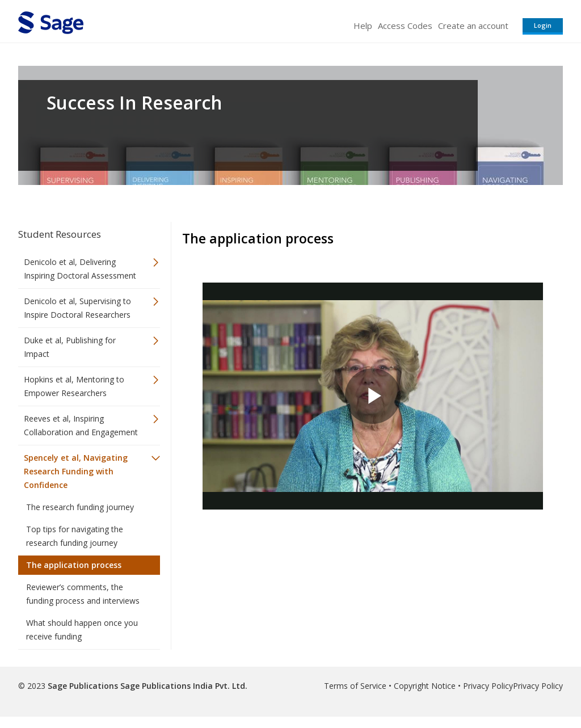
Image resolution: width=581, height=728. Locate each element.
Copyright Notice (425, 686)
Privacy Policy (488, 686)
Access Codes (405, 26)
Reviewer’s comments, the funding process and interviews (83, 594)
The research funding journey (80, 507)
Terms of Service (355, 686)
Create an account (473, 26)
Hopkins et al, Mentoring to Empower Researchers (74, 386)
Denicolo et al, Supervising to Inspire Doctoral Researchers (77, 308)
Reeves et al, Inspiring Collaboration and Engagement (81, 425)
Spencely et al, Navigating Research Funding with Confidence (76, 471)
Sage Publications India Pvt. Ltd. (183, 686)
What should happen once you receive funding (82, 630)
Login (543, 25)
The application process (74, 565)
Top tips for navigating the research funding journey (75, 536)
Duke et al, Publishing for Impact (70, 347)
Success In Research (134, 103)
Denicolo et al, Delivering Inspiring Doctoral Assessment (80, 269)
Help (363, 26)
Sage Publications (83, 686)
